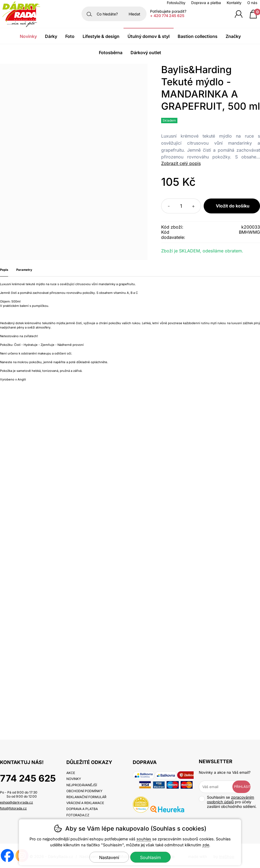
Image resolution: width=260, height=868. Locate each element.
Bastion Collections (198, 36)
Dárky (51, 36)
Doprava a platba (206, 3)
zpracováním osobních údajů (230, 799)
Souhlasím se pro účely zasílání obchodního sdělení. (228, 802)
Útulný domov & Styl (149, 36)
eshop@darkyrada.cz (17, 802)
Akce (71, 773)
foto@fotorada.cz (13, 808)
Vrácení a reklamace (85, 803)
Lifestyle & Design (101, 36)
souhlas (144, 839)
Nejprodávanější (82, 785)
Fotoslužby (176, 3)
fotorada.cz (78, 815)
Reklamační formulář (86, 797)
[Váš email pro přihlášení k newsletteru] (220, 787)
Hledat (134, 14)
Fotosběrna (111, 53)
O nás (252, 3)
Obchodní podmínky (84, 791)
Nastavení (109, 857)
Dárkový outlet (146, 53)
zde (206, 845)
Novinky (28, 36)
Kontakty (234, 3)
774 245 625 (28, 778)
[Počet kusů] (181, 206)
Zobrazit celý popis (181, 163)
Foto (70, 36)
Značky (233, 36)
